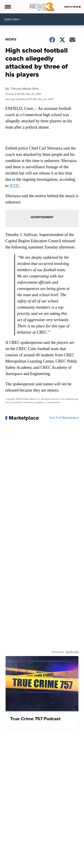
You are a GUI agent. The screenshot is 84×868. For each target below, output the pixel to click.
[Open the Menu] (8, 7)
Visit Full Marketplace (64, 418)
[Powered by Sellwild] (72, 652)
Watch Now (72, 7)
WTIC (15, 186)
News (11, 39)
